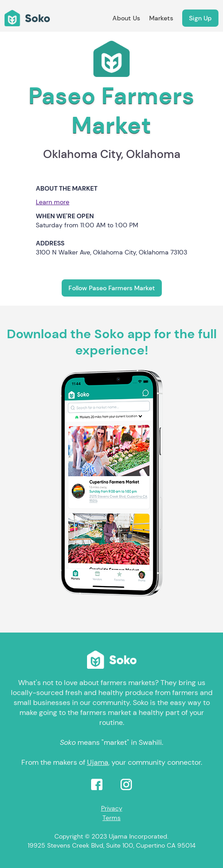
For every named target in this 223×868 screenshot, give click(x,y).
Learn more (53, 202)
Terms (111, 818)
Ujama (98, 762)
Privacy (112, 808)
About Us (126, 18)
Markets (161, 18)
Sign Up (200, 18)
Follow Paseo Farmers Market (112, 288)
